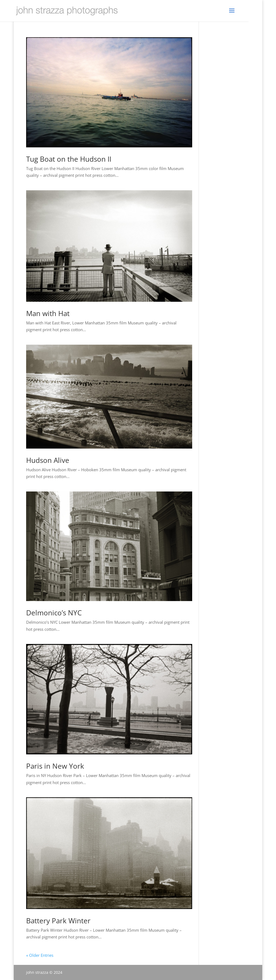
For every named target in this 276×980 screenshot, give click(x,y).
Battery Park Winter (58, 921)
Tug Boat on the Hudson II (69, 159)
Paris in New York (55, 766)
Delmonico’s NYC (54, 613)
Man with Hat (48, 313)
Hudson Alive (48, 460)
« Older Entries (40, 955)
